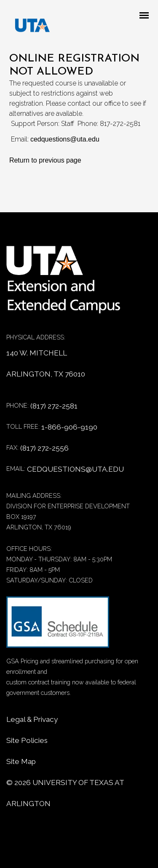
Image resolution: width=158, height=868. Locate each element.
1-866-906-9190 (69, 427)
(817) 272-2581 (54, 406)
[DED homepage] (28, 27)
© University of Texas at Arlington (65, 793)
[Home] (70, 284)
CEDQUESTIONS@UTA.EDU (75, 469)
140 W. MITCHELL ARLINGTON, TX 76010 (46, 363)
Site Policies (27, 740)
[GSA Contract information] (58, 626)
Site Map (21, 761)
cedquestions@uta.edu (65, 139)
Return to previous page (45, 160)
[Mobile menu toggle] (147, 16)
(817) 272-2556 (44, 448)
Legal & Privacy (32, 719)
